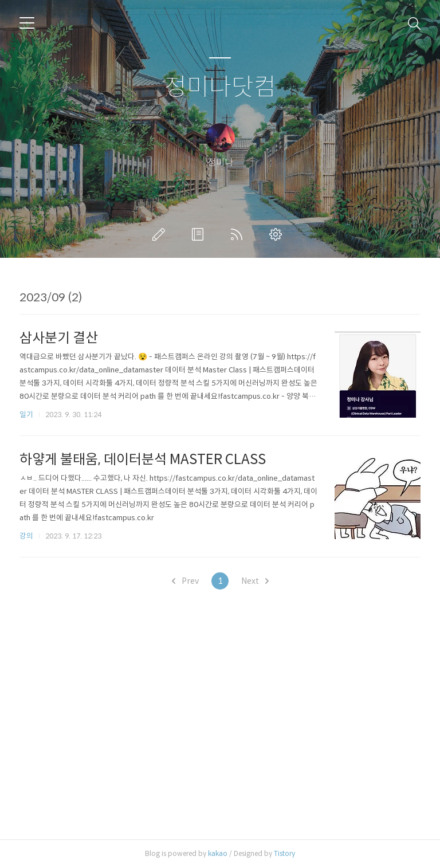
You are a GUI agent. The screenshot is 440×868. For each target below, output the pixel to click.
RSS (239, 234)
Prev (185, 581)
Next (255, 581)
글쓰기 (161, 234)
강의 (26, 536)
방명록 (200, 234)
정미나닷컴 (220, 87)
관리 (278, 234)
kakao (218, 853)
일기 (26, 415)
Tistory (284, 853)
